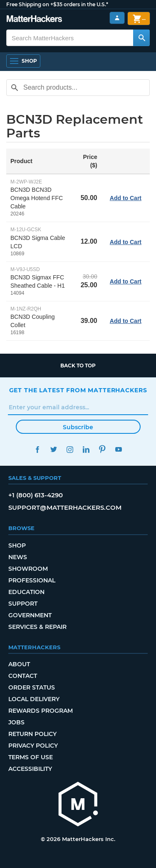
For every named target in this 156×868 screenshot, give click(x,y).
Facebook (38, 449)
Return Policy (32, 734)
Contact (23, 676)
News (18, 557)
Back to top (78, 366)
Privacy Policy (33, 746)
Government (30, 615)
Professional (32, 580)
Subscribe (78, 427)
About (19, 664)
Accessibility (30, 769)
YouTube (119, 449)
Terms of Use (31, 757)
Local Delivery (34, 699)
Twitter (54, 449)
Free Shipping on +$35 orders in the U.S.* (57, 4)
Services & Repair (37, 627)
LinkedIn (86, 449)
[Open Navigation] (23, 61)
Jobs (16, 722)
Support (23, 604)
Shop (17, 545)
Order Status (32, 687)
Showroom (28, 569)
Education (26, 592)
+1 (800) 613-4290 (36, 495)
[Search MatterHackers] (141, 38)
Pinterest (103, 449)
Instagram (70, 449)
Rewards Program (41, 711)
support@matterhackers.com (65, 507)
